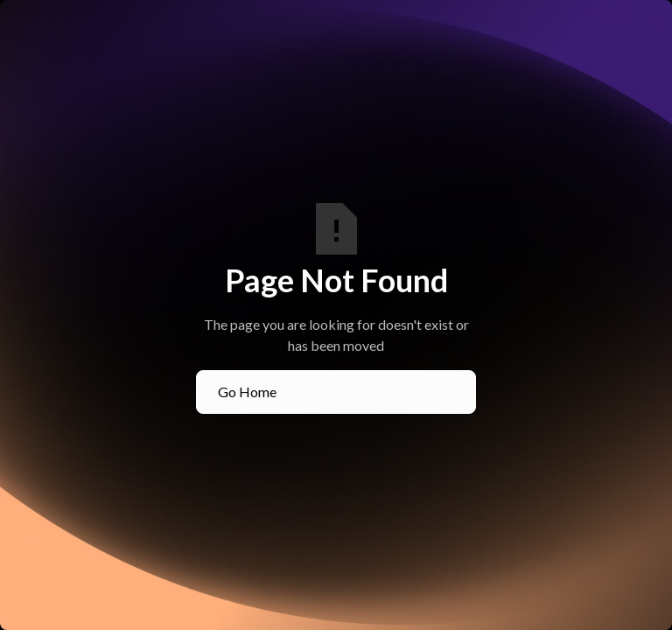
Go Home (247, 392)
